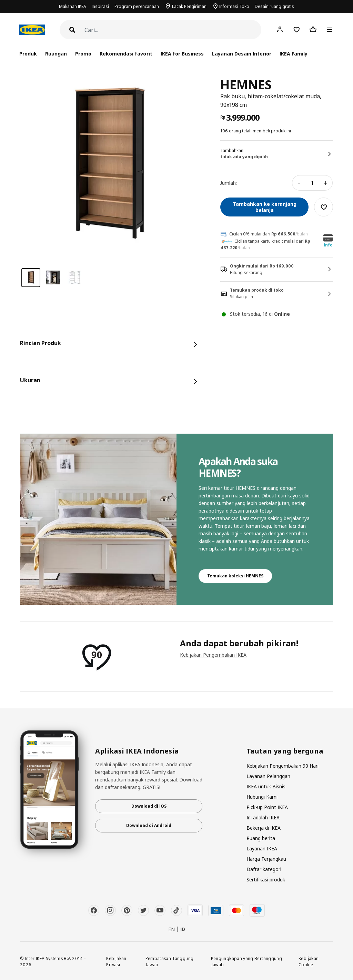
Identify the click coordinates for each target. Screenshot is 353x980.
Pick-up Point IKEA (267, 807)
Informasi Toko (234, 6)
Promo (83, 54)
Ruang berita (261, 838)
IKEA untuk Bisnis (266, 786)
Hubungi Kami (262, 797)
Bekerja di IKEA (264, 828)
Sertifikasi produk (266, 880)
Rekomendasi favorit (126, 54)
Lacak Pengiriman (189, 6)
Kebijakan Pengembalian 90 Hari (283, 766)
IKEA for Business (182, 54)
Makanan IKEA (73, 6)
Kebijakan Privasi (116, 962)
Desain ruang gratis (274, 6)
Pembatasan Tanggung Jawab (170, 962)
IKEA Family (294, 54)
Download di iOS (149, 806)
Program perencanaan (137, 6)
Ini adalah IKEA (263, 817)
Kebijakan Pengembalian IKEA (213, 655)
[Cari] (173, 30)
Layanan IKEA (262, 848)
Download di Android (149, 825)
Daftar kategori (264, 869)
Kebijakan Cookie (309, 962)
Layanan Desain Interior (242, 54)
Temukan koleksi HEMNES (235, 576)
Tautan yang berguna (285, 751)
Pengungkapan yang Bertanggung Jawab (246, 962)
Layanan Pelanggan (268, 776)
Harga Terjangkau (266, 859)
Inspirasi (100, 6)
